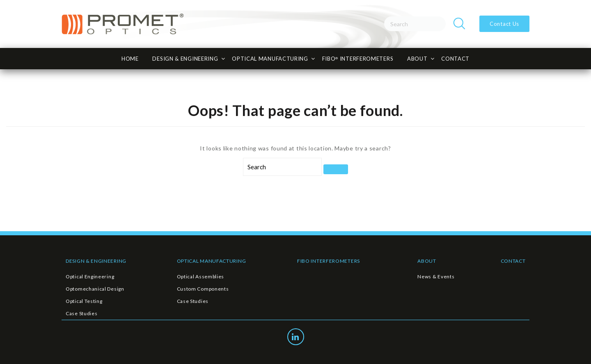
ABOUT (427, 261)
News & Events (436, 276)
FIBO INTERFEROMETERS (329, 261)
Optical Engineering (90, 276)
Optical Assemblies (201, 276)
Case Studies (81, 313)
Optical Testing (84, 301)
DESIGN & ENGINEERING (96, 261)
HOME (130, 59)
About (417, 59)
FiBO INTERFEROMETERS (358, 59)
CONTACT (455, 59)
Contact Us (504, 24)
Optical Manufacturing (270, 59)
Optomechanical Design (95, 289)
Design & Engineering (185, 59)
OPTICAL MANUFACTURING (212, 261)
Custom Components (203, 289)
